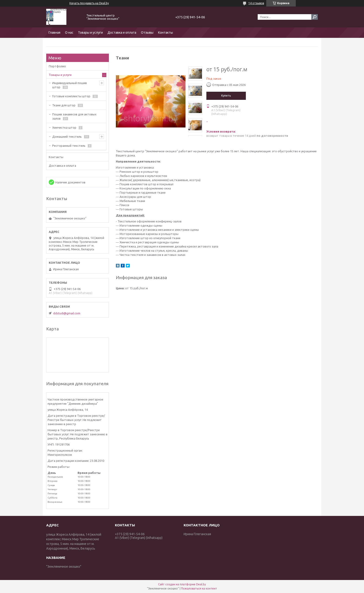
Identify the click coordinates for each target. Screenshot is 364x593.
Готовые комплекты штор (71, 96)
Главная (54, 33)
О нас (69, 33)
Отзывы (147, 33)
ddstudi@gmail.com (67, 313)
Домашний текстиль (67, 137)
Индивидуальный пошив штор (70, 85)
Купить (226, 95)
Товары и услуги (90, 33)
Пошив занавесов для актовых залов (74, 116)
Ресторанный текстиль (69, 146)
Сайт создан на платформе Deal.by (182, 584)
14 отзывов (256, 3)
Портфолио (57, 66)
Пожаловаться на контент (199, 588)
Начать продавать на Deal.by (89, 3)
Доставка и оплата (122, 33)
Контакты (166, 33)
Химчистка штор (64, 127)
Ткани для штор (64, 105)
